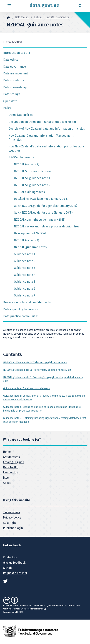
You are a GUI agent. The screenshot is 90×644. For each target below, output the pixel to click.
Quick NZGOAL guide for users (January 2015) (43, 213)
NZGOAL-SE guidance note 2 (32, 185)
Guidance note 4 (25, 275)
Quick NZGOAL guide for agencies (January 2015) (45, 206)
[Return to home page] (44, 6)
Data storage (12, 94)
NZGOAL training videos (29, 192)
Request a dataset (15, 573)
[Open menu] (9, 6)
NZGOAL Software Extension (32, 171)
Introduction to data (17, 53)
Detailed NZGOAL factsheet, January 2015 (41, 199)
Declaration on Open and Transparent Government (42, 122)
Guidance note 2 (25, 261)
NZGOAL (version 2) (27, 164)
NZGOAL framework (58, 17)
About (7, 483)
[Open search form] (80, 6)
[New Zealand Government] (31, 631)
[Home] (8, 17)
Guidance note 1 (24, 254)
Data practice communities (21, 316)
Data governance (15, 67)
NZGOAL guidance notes (30, 247)
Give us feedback (14, 563)
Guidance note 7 (25, 295)
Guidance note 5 (25, 282)
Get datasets (11, 457)
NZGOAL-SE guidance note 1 (32, 178)
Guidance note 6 (25, 289)
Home (7, 452)
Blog (6, 478)
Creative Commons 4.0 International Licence (25, 609)
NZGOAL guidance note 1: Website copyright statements (35, 363)
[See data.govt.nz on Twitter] (5, 581)
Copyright (9, 523)
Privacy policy (12, 518)
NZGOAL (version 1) (26, 240)
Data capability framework (21, 309)
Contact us (10, 557)
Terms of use (12, 512)
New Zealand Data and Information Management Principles (41, 138)
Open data (10, 101)
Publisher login (13, 528)
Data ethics (11, 60)
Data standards (14, 80)
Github (7, 568)
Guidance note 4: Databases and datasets (27, 388)
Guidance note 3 (25, 268)
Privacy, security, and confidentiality (27, 302)
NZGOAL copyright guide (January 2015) (40, 220)
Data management (16, 73)
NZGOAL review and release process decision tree (47, 226)
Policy (38, 17)
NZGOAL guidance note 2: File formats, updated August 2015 (37, 370)
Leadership (11, 472)
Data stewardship (15, 87)
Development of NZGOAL (30, 233)
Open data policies (21, 115)
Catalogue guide (14, 462)
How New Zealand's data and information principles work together (46, 148)
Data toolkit (22, 17)
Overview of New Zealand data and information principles (47, 129)
